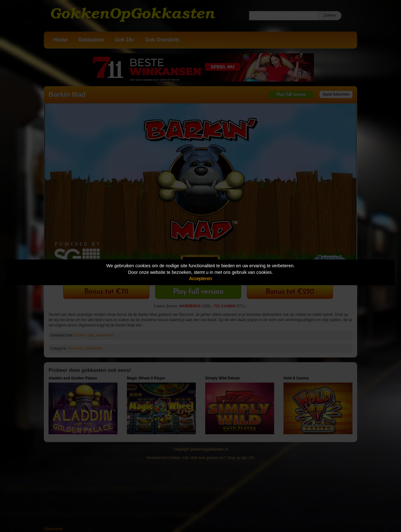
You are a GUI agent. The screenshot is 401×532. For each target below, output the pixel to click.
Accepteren (201, 279)
